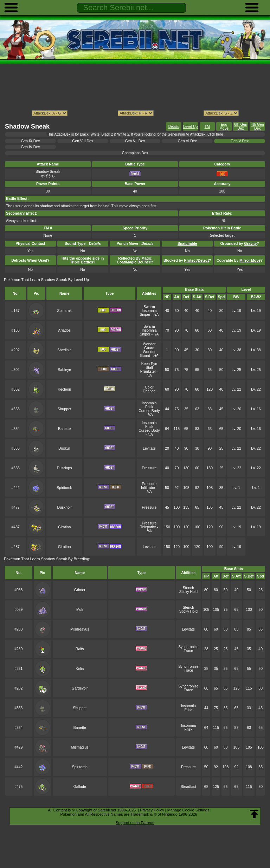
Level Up (190, 127)
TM (207, 127)
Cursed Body (149, 411)
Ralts (80, 649)
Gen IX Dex (30, 141)
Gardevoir (80, 688)
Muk (80, 610)
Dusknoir (65, 507)
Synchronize (188, 647)
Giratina (65, 527)
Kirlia (80, 669)
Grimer (80, 590)
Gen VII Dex (135, 141)
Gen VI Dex (187, 141)
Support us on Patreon (135, 823)
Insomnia (149, 311)
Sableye (64, 370)
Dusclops (65, 468)
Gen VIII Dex (83, 141)
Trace (188, 651)
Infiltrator (148, 488)
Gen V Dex (240, 141)
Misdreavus (80, 629)
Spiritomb (64, 488)
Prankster (148, 371)
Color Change (149, 389)
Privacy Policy (152, 810)
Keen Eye (149, 364)
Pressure (149, 468)
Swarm (149, 307)
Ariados (65, 330)
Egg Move (224, 126)
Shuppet (65, 409)
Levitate (149, 448)
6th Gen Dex (241, 126)
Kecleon (64, 389)
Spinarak (65, 311)
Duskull (64, 448)
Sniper (145, 315)
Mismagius (80, 747)
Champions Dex (135, 153)
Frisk (149, 407)
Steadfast (188, 787)
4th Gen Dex (258, 126)
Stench (189, 588)
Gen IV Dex (30, 147)
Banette (64, 429)
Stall (149, 368)
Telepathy (148, 527)
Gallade (80, 787)
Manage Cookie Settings (188, 810)
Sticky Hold (188, 592)
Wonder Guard (149, 346)
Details (174, 127)
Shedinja (65, 350)
